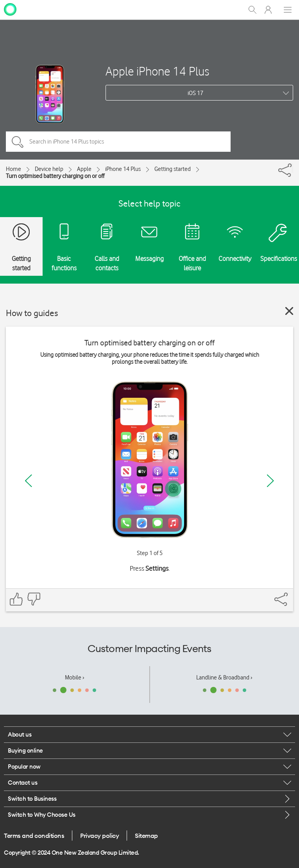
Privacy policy (99, 836)
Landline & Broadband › (224, 678)
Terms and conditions (34, 836)
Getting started (173, 169)
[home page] (10, 9)
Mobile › (75, 678)
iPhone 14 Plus (123, 169)
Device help (49, 169)
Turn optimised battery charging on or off (55, 176)
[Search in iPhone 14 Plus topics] (118, 142)
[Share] (292, 168)
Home (13, 169)
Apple (84, 169)
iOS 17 (195, 93)
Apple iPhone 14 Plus (157, 71)
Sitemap (146, 836)
